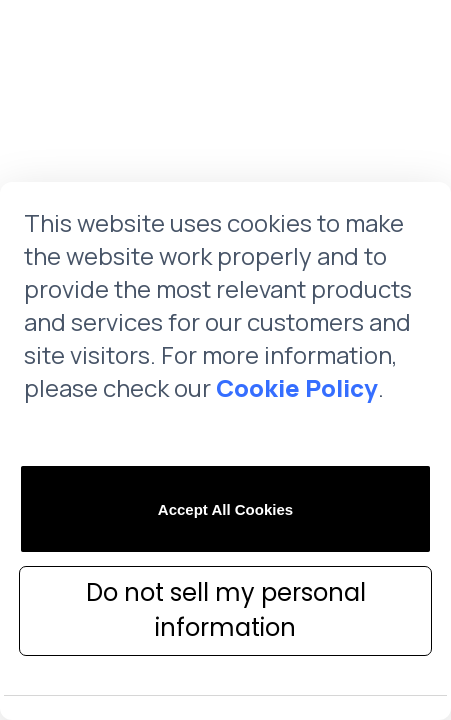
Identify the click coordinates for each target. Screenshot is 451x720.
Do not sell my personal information (226, 610)
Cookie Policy (297, 387)
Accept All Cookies (225, 509)
